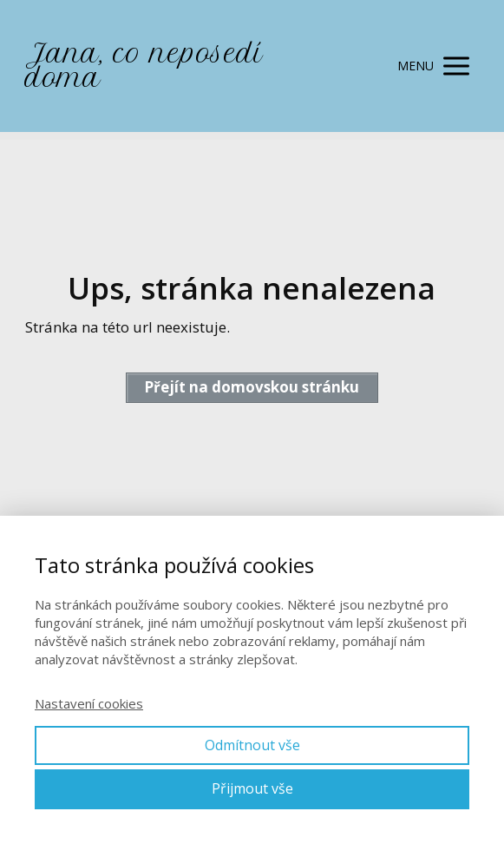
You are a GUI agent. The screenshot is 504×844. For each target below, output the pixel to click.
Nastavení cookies (89, 703)
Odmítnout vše (252, 745)
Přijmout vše (252, 788)
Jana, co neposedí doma (144, 66)
